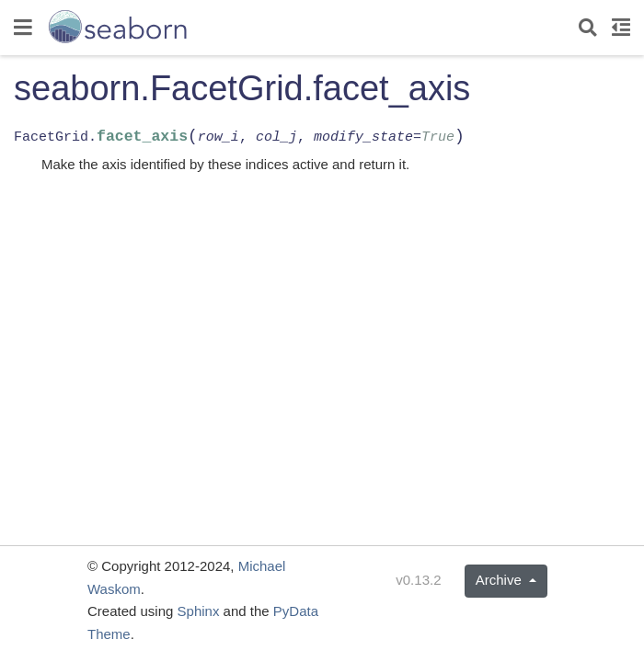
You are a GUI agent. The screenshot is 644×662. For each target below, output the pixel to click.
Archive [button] (500, 580)
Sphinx (199, 611)
